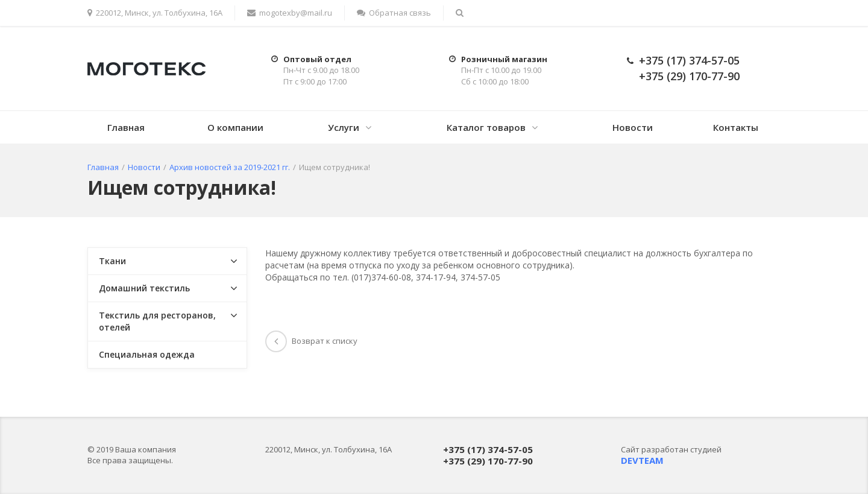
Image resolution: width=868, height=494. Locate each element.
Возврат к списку (311, 341)
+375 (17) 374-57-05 (689, 60)
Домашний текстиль (144, 288)
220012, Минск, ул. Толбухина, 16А (155, 13)
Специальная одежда (147, 354)
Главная (126, 127)
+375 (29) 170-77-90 (689, 76)
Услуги (344, 127)
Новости (633, 127)
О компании (235, 127)
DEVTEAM (642, 460)
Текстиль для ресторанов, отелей (157, 321)
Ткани (112, 261)
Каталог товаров (486, 127)
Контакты (736, 127)
